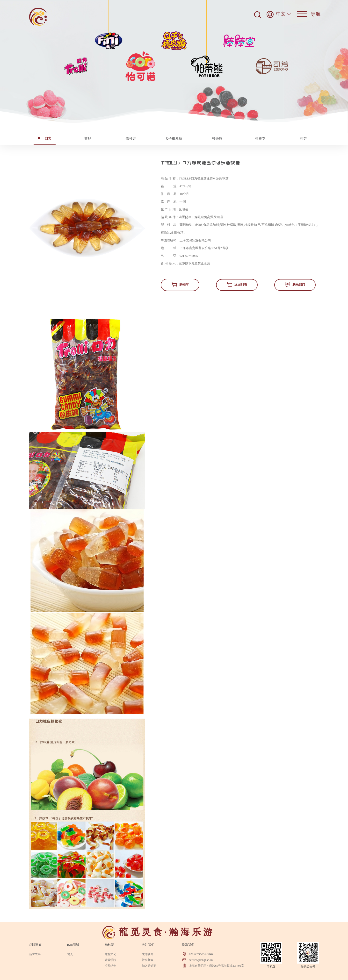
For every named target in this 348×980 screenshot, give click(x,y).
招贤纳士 (110, 966)
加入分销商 (149, 966)
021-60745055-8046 (201, 954)
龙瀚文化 (110, 954)
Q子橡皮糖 (174, 139)
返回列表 (237, 284)
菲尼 (88, 139)
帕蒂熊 (217, 139)
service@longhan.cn (201, 960)
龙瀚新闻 (148, 954)
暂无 (70, 954)
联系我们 (295, 285)
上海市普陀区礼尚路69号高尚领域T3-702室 (216, 966)
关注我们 (148, 945)
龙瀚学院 (110, 960)
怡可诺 (131, 139)
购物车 (180, 284)
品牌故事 (35, 954)
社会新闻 (148, 960)
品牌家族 (35, 945)
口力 (45, 139)
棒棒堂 (260, 139)
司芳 (304, 139)
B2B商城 (73, 945)
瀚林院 (109, 945)
